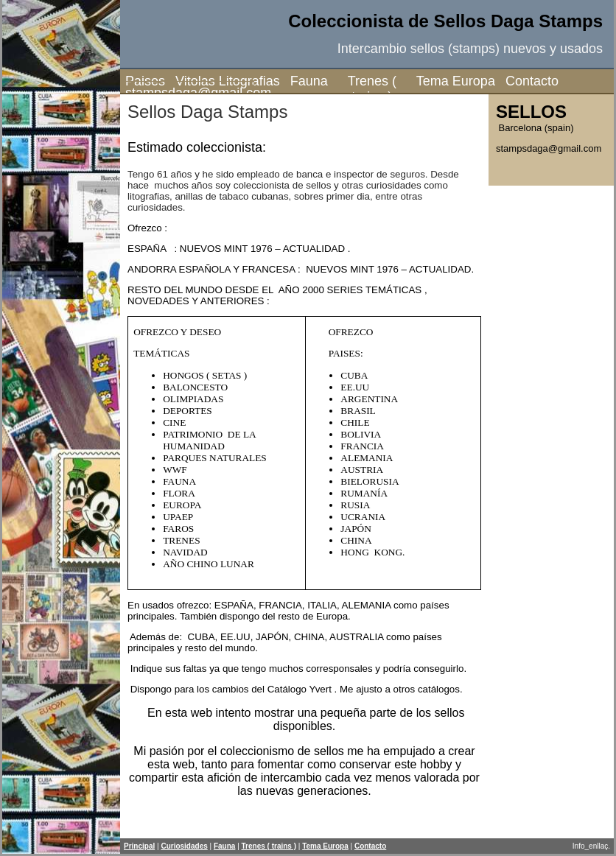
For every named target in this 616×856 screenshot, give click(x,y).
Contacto (528, 81)
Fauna (309, 81)
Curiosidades (184, 846)
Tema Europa (456, 81)
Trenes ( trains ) (372, 89)
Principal (139, 846)
